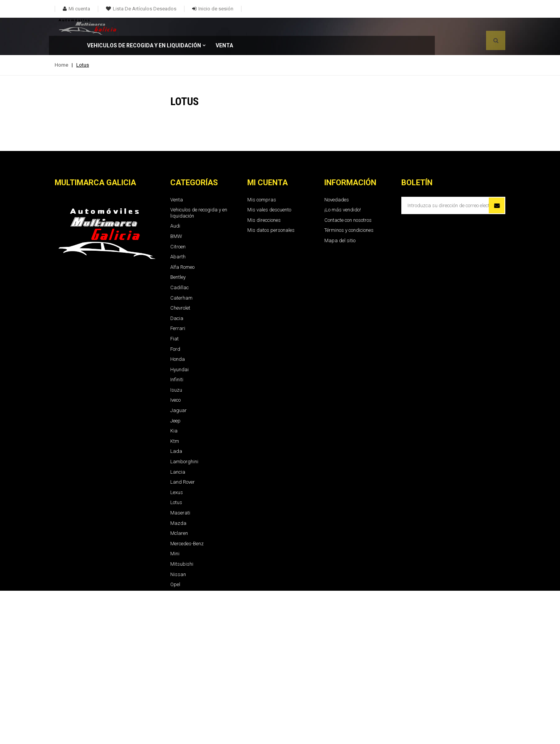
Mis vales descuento (269, 192)
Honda (178, 341)
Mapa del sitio (340, 222)
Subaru (179, 648)
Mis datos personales (271, 212)
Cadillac (179, 269)
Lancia (178, 454)
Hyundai (179, 351)
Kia (174, 413)
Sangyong (181, 638)
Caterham (181, 280)
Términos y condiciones (349, 212)
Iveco (175, 382)
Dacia (177, 300)
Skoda (177, 617)
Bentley (178, 259)
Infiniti (177, 361)
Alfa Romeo (182, 249)
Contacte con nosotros (348, 202)
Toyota (177, 689)
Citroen (178, 229)
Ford (175, 331)
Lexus (177, 474)
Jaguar (179, 392)
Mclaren (179, 515)
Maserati (180, 495)
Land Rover (183, 464)
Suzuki (178, 659)
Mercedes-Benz (187, 525)
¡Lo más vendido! (343, 192)
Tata (175, 669)
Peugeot (179, 577)
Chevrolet (180, 290)
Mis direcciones (264, 202)
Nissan (178, 556)
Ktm (175, 423)
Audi (175, 208)
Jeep (175, 403)
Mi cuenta (267, 164)
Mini (175, 535)
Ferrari (178, 310)
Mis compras (262, 182)
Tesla (176, 679)
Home (61, 47)
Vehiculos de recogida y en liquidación (215, 27)
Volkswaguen (185, 700)
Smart (177, 628)
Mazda (178, 505)
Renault (179, 597)
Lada (176, 433)
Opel (175, 566)
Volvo (176, 710)
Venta (296, 27)
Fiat (174, 321)
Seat (175, 607)
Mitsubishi (182, 546)
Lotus (176, 484)
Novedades (337, 182)
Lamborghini (184, 443)
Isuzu (176, 372)
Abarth (178, 239)
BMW (176, 218)
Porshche (180, 587)
